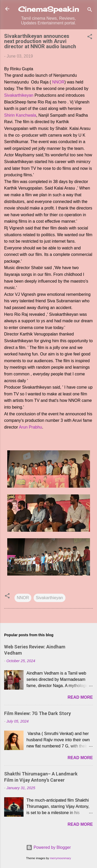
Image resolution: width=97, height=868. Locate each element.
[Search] (90, 10)
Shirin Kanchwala (20, 115)
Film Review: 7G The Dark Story (38, 713)
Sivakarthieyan (50, 598)
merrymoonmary (60, 858)
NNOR (58, 82)
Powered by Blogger (48, 847)
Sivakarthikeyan (19, 95)
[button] (90, 37)
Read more (80, 697)
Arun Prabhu (31, 427)
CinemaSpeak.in (48, 9)
